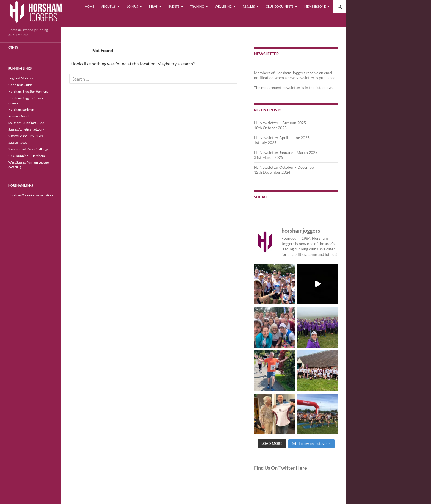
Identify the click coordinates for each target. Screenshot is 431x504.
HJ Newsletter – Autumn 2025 (280, 123)
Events (174, 6)
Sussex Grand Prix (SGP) (26, 136)
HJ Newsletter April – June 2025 (282, 138)
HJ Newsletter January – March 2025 (286, 152)
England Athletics (21, 78)
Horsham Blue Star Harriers (28, 91)
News (153, 6)
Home (89, 6)
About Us (108, 6)
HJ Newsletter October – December (285, 167)
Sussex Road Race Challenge (28, 149)
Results (249, 6)
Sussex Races (18, 142)
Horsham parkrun (21, 110)
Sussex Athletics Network (26, 129)
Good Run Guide (20, 85)
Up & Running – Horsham (27, 156)
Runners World (19, 116)
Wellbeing (223, 6)
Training (197, 6)
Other (13, 47)
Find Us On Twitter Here (281, 468)
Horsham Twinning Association (31, 195)
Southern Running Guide (26, 123)
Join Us (132, 6)
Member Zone (315, 6)
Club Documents (280, 6)
